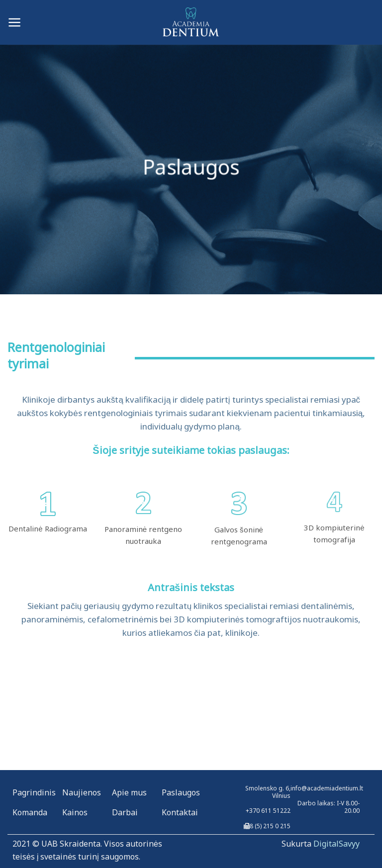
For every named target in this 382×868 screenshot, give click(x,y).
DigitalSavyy (336, 844)
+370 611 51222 (268, 811)
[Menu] (15, 22)
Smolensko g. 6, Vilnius (268, 792)
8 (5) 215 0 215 (270, 826)
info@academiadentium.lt (327, 788)
